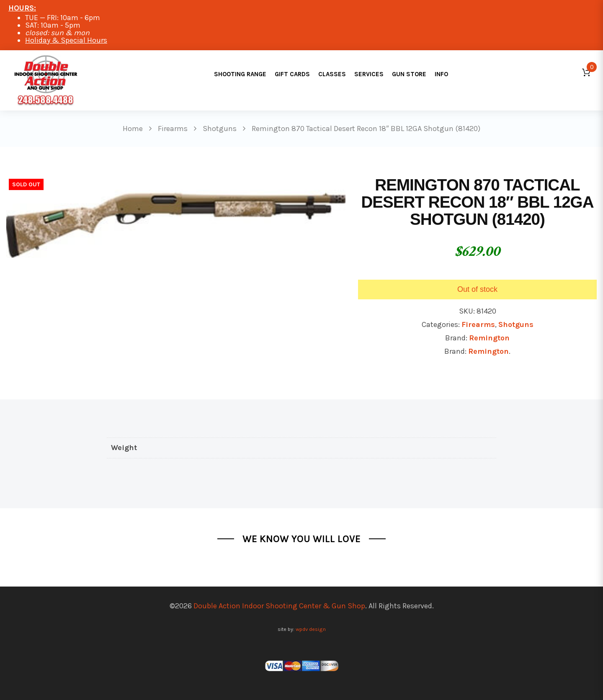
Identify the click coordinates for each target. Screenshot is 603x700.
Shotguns (516, 324)
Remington (489, 338)
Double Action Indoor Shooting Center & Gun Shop (279, 606)
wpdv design (311, 629)
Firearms (478, 324)
